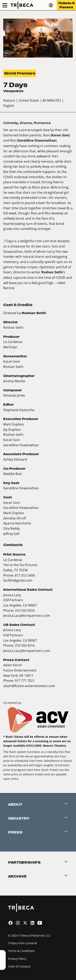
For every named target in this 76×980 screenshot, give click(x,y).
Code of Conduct (19, 966)
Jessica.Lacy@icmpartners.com (27, 615)
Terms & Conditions (21, 951)
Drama (26, 123)
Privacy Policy (17, 959)
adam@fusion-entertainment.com (29, 686)
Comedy (11, 123)
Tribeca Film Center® (23, 943)
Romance (42, 123)
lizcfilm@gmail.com (18, 580)
